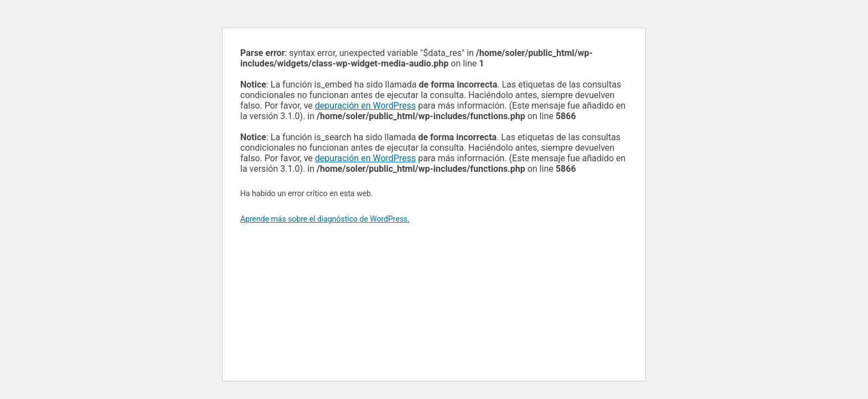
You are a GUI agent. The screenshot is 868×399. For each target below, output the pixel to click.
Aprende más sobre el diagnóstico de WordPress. (325, 219)
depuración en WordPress (365, 106)
